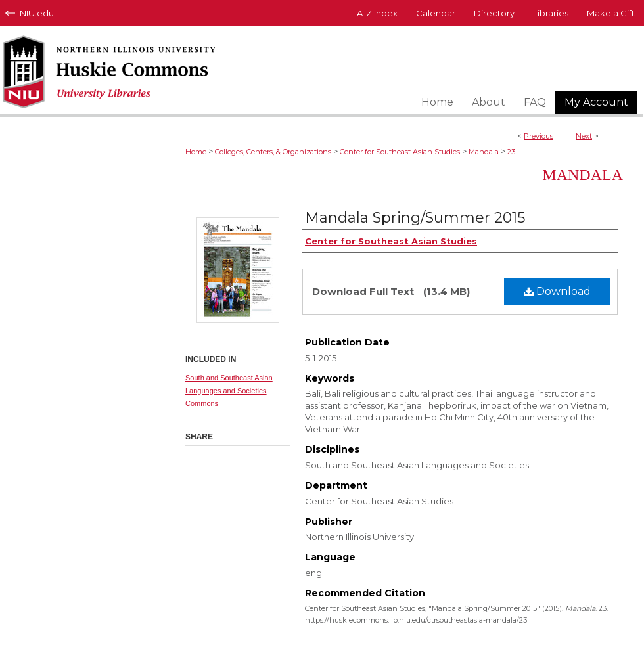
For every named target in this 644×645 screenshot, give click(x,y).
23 (511, 152)
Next (584, 136)
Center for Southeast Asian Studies (400, 152)
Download (557, 291)
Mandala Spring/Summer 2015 (415, 218)
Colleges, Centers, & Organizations (273, 152)
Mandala (484, 152)
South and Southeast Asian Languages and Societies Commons (229, 391)
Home (196, 152)
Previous (539, 136)
